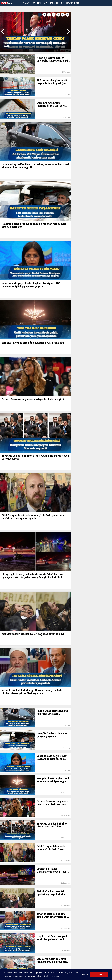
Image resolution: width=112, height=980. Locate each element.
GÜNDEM (37, 3)
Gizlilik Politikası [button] (51, 976)
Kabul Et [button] (99, 975)
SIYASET (69, 3)
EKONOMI (60, 3)
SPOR (52, 3)
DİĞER (77, 3)
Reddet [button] (85, 975)
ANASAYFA (27, 3)
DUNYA (45, 3)
